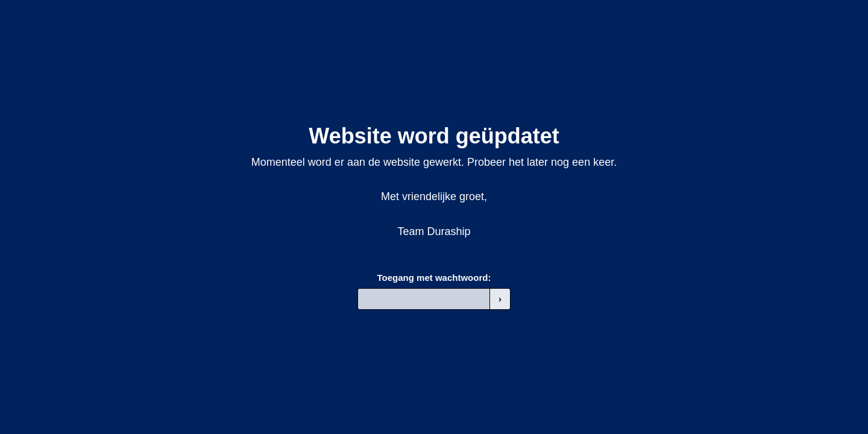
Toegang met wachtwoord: (434, 278)
